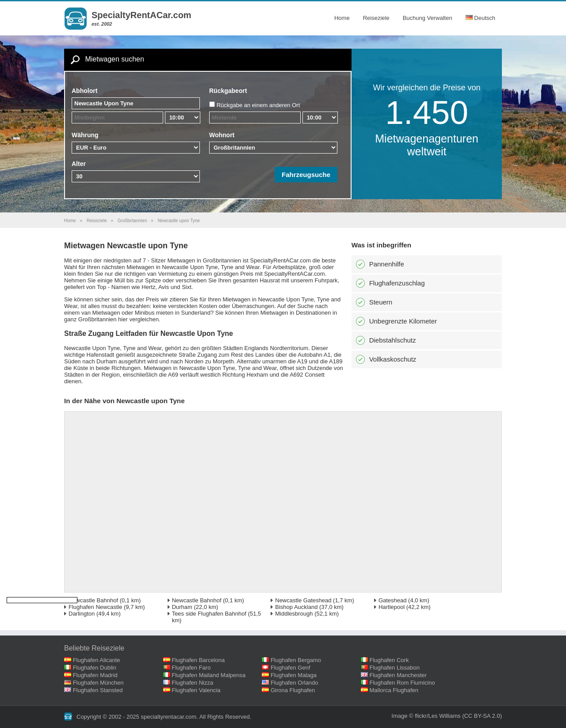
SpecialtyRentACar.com (141, 15)
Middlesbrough (294, 614)
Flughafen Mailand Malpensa (208, 675)
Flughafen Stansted (98, 690)
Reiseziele (376, 18)
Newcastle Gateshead (303, 600)
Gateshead (393, 600)
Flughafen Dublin (95, 668)
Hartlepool (392, 607)
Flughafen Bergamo (296, 660)
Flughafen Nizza (192, 683)
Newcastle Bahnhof (93, 600)
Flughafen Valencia (196, 690)
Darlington (82, 614)
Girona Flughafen (293, 690)
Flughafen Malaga (294, 675)
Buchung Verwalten (428, 18)
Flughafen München (98, 683)
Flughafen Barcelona (198, 660)
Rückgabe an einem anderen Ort (258, 105)
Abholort (84, 91)
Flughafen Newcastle (95, 607)
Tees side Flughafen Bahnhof (209, 614)
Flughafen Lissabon (395, 668)
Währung (85, 135)
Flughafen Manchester (398, 675)
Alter (79, 164)
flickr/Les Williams (438, 716)
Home (342, 18)
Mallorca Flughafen (394, 690)
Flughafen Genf (291, 668)
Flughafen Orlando (294, 683)
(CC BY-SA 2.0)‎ (482, 716)
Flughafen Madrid (95, 675)
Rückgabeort (228, 91)
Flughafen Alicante (97, 660)
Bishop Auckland (296, 607)
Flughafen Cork (389, 660)
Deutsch (480, 18)
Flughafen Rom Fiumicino (402, 683)
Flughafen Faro (191, 668)
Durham (182, 607)
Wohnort (222, 135)
